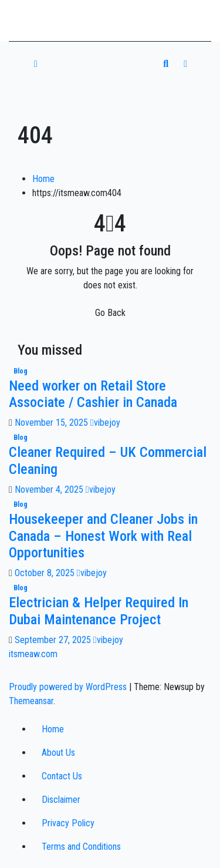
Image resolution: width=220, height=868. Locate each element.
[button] (166, 64)
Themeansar (31, 701)
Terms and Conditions (81, 847)
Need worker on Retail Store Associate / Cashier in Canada (93, 394)
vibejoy (105, 423)
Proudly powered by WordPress (69, 687)
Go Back (110, 313)
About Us (58, 753)
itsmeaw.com (58, 16)
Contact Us (62, 776)
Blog (21, 371)
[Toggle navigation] (104, 64)
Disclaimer (61, 800)
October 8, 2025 (46, 573)
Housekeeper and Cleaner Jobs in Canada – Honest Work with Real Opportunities (103, 536)
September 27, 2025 (54, 640)
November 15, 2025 (53, 423)
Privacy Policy (68, 823)
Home (43, 179)
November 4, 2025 (50, 489)
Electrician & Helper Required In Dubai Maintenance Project (99, 611)
